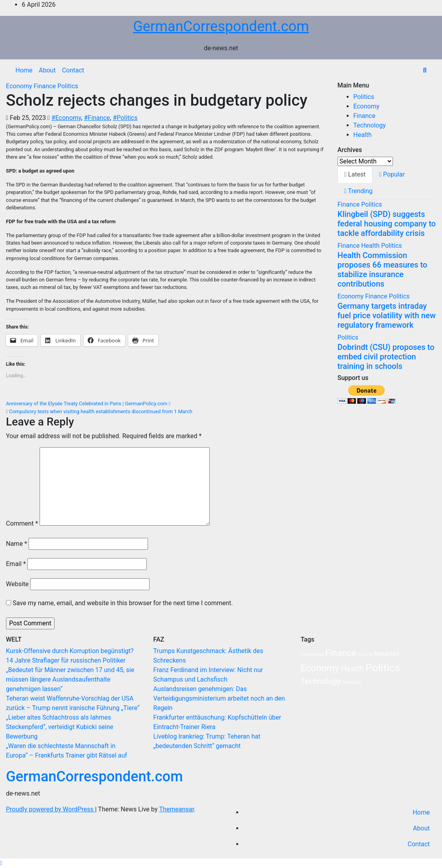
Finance (46, 86)
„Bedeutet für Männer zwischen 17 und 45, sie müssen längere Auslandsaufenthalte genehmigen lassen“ (70, 679)
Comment (22, 523)
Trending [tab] (359, 191)
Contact (73, 70)
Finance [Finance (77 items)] (341, 653)
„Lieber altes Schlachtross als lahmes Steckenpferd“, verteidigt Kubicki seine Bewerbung (60, 727)
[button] (425, 70)
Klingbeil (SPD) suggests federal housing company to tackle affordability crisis (387, 224)
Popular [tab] (392, 174)
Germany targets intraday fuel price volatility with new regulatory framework (387, 315)
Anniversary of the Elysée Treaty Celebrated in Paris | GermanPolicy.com (88, 404)
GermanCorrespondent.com (221, 27)
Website (17, 584)
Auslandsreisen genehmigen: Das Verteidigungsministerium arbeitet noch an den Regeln (219, 698)
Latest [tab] (355, 174)
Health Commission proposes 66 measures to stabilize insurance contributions (382, 270)
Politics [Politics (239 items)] (383, 668)
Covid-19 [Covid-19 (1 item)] (365, 654)
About (47, 70)
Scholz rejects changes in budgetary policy (157, 100)
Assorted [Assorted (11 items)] (387, 654)
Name (17, 544)
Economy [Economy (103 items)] (320, 668)
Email (16, 564)
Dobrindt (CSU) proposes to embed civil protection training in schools (386, 357)
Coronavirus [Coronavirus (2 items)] (312, 654)
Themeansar (176, 809)
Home (24, 70)
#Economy (66, 118)
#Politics (125, 118)
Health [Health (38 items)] (352, 669)
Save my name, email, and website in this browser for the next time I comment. (123, 603)
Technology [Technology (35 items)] (321, 681)
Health (363, 135)
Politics (68, 86)
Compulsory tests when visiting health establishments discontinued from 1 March (99, 411)
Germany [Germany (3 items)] (352, 682)
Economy (20, 86)
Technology (370, 125)
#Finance (97, 118)
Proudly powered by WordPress (50, 809)
